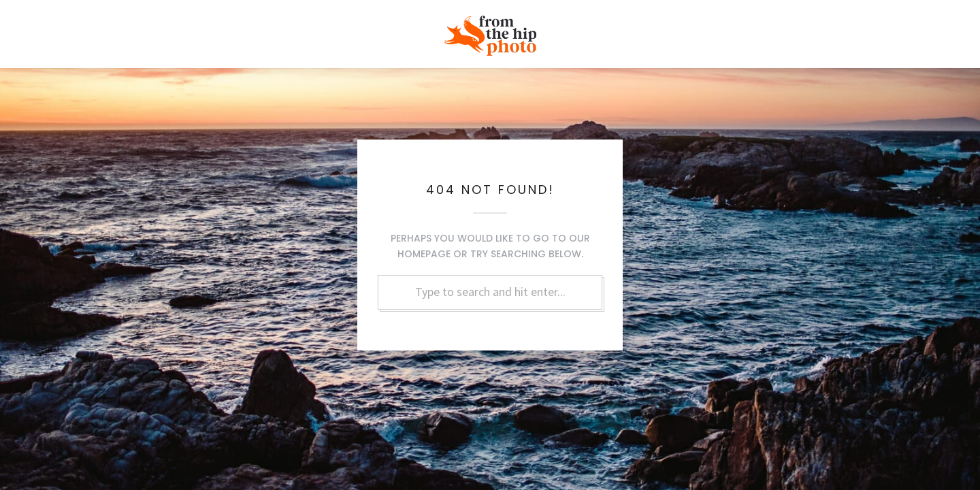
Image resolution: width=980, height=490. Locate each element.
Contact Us (861, 29)
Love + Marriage (205, 29)
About (748, 29)
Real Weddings (110, 29)
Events (612, 29)
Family (282, 29)
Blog (799, 29)
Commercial (681, 29)
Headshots (347, 29)
